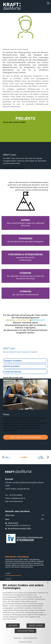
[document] (25, 603)
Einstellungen (36, 626)
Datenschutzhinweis (30, 638)
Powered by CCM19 (25, 642)
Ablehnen (13, 626)
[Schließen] (48, 582)
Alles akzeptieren (25, 631)
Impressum (18, 638)
